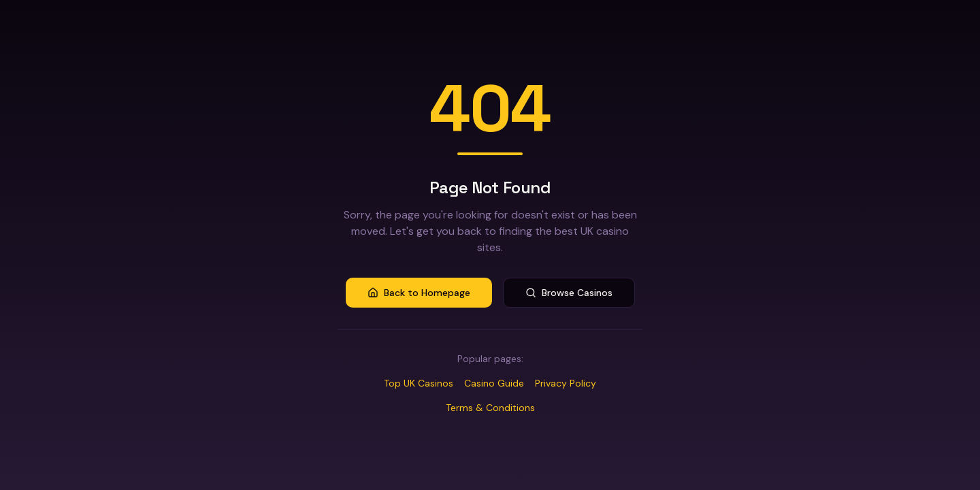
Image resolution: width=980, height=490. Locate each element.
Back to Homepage (419, 293)
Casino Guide (494, 383)
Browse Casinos (569, 293)
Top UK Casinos (419, 383)
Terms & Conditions (490, 408)
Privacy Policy (566, 383)
